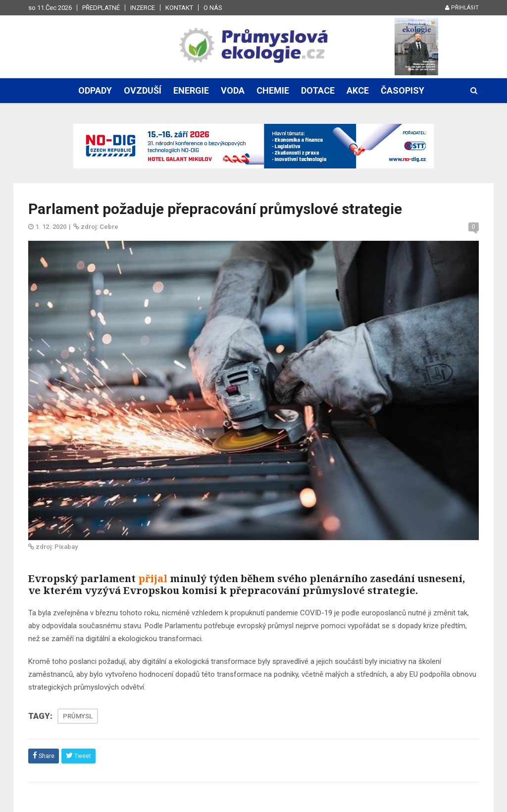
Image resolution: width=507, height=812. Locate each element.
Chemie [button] (273, 90)
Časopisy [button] (403, 90)
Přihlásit (462, 8)
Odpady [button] (95, 90)
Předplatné (101, 8)
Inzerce (143, 8)
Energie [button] (191, 90)
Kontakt (179, 8)
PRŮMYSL (78, 716)
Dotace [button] (318, 90)
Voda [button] (233, 90)
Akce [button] (358, 90)
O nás (213, 8)
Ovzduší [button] (143, 90)
